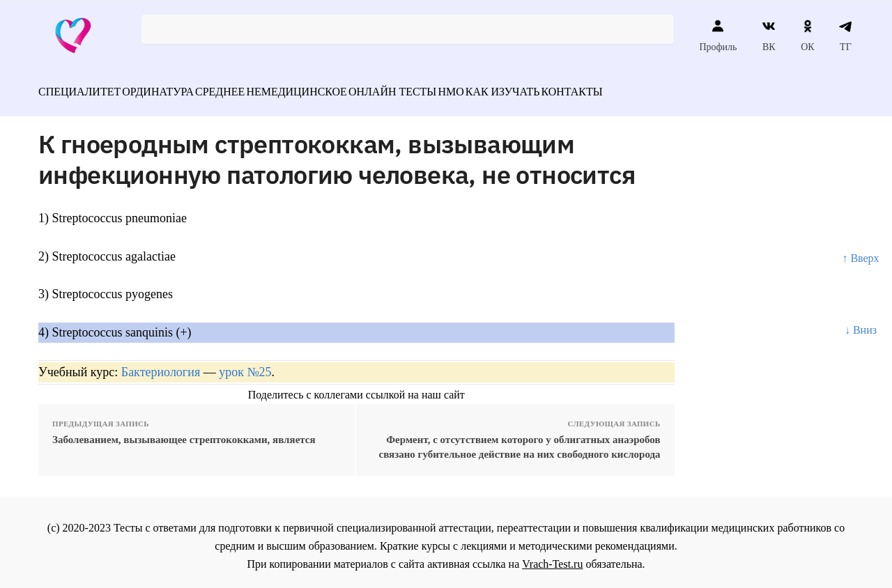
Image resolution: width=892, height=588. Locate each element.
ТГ (846, 36)
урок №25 (245, 364)
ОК (807, 36)
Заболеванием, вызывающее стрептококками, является (184, 432)
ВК (769, 36)
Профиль (718, 36)
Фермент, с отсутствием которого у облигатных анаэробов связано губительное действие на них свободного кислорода (520, 439)
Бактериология (161, 364)
